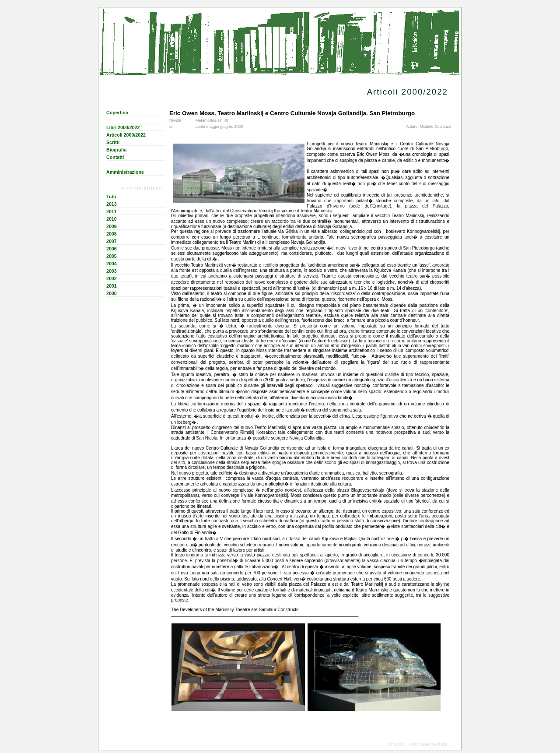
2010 (112, 219)
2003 (112, 271)
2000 (112, 293)
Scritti (113, 142)
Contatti (115, 157)
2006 (112, 249)
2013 (112, 204)
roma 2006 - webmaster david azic (418, 744)
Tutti (111, 197)
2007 (112, 241)
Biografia (116, 150)
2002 (112, 278)
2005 (112, 256)
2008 (112, 234)
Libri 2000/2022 (123, 127)
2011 (112, 211)
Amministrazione (125, 172)
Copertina (117, 113)
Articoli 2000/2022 (126, 135)
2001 (112, 286)
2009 (112, 226)
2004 (112, 264)
